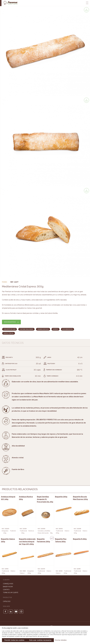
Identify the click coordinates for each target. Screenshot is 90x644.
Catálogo (7, 601)
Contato (6, 590)
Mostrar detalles (61, 640)
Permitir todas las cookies (14, 640)
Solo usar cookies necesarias (40, 640)
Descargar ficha (10, 322)
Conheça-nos (8, 584)
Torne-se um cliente (11, 593)
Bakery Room (8, 587)
